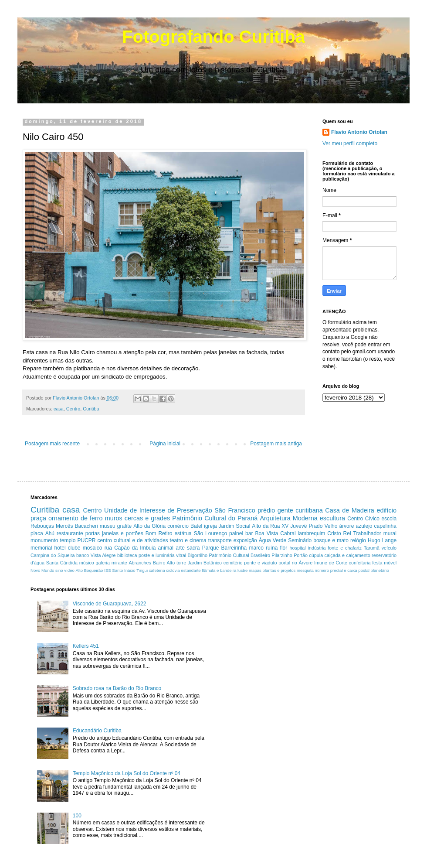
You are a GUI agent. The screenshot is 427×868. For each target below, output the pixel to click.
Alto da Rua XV (270, 526)
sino (59, 570)
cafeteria (157, 570)
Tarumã (372, 548)
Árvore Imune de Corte (323, 563)
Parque (211, 548)
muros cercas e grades (138, 518)
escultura (332, 518)
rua (108, 548)
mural (390, 533)
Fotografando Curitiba (213, 37)
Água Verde (273, 540)
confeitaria (360, 563)
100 (77, 816)
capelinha (385, 526)
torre (181, 563)
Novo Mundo (42, 570)
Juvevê (298, 526)
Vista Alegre (103, 555)
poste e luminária (157, 555)
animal (166, 548)
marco (256, 548)
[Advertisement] (294, 648)
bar (249, 533)
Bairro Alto (164, 563)
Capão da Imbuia (135, 548)
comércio (178, 526)
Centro (73, 409)
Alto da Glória (149, 526)
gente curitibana (300, 510)
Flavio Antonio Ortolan (359, 132)
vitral (181, 555)
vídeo (69, 570)
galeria (103, 563)
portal (284, 563)
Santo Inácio (124, 570)
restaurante (70, 533)
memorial (41, 548)
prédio (266, 510)
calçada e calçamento (347, 555)
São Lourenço (210, 533)
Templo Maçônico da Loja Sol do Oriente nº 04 (127, 773)
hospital (298, 548)
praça (38, 518)
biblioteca (127, 555)
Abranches (140, 563)
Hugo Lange (382, 540)
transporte (220, 540)
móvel (390, 563)
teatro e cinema (188, 540)
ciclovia (173, 570)
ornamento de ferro (76, 518)
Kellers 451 (86, 646)
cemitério (233, 563)
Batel (196, 526)
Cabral (288, 533)
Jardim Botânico (205, 563)
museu (108, 526)
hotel (60, 548)
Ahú (50, 533)
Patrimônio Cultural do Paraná (215, 518)
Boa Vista (266, 533)
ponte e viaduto (260, 563)
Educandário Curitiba (97, 731)
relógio (358, 540)
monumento (44, 540)
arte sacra (188, 548)
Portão (301, 555)
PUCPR (86, 540)
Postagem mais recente (52, 444)
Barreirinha (234, 548)
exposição (245, 540)
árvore (346, 526)
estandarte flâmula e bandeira (208, 570)
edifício (386, 510)
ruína (272, 548)
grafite (124, 526)
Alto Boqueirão (90, 570)
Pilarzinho (282, 555)
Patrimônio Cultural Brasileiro (239, 555)
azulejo (364, 526)
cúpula (316, 555)
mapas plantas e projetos (272, 570)
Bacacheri (86, 526)
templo (68, 540)
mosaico (93, 548)
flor (284, 548)
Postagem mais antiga (276, 444)
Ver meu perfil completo (350, 144)
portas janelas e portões (114, 533)
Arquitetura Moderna (288, 518)
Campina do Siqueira (53, 555)
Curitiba (91, 409)
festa (377, 563)
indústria (317, 548)
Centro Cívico (363, 519)
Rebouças (42, 526)
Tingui (142, 570)
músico (87, 563)
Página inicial (165, 444)
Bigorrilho (197, 555)
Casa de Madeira (350, 510)
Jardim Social (235, 526)
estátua (183, 533)
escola (389, 519)
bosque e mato (331, 540)
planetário (380, 570)
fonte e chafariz (345, 548)
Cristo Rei (339, 533)
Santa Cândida (62, 563)
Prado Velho (323, 526)
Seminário (300, 540)
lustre (242, 570)
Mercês (64, 526)
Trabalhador (367, 533)
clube (74, 548)
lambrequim (312, 533)
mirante (119, 563)
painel (236, 533)
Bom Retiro (159, 533)
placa (37, 533)
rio (295, 563)
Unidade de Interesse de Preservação (158, 510)
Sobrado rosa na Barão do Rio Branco (117, 688)
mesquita (305, 570)
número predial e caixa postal (342, 570)
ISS (107, 570)
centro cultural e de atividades (132, 540)
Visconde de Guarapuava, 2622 (110, 604)
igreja (210, 526)
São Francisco (235, 510)
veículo (389, 548)
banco (83, 555)
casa (59, 409)
